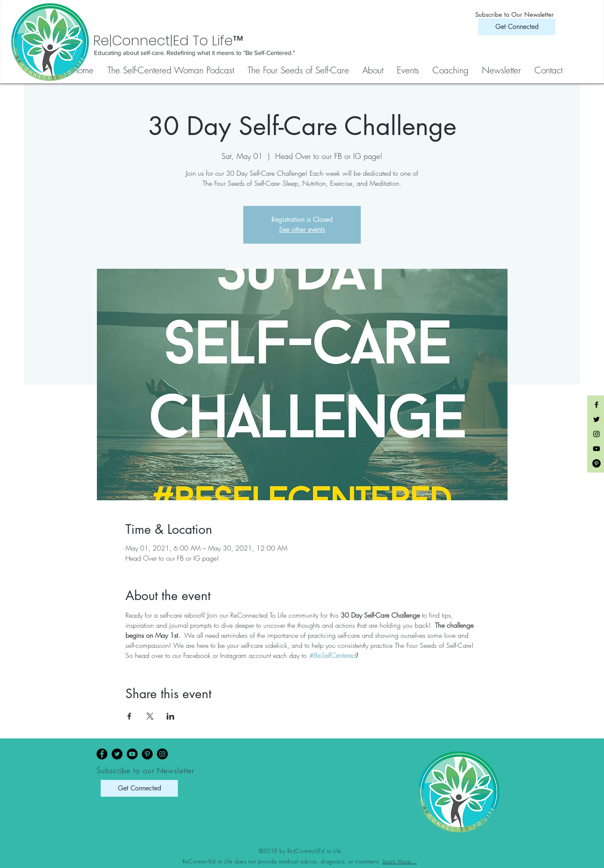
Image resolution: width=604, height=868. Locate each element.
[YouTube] (132, 754)
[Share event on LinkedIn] (171, 716)
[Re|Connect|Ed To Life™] (210, 41)
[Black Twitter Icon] (596, 419)
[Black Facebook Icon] (596, 405)
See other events (302, 230)
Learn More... (400, 861)
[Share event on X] (150, 716)
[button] (299, 70)
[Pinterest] (147, 754)
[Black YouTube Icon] (596, 449)
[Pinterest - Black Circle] (596, 463)
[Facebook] (102, 754)
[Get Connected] (517, 27)
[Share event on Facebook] (129, 716)
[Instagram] (162, 754)
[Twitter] (117, 754)
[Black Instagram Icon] (596, 434)
